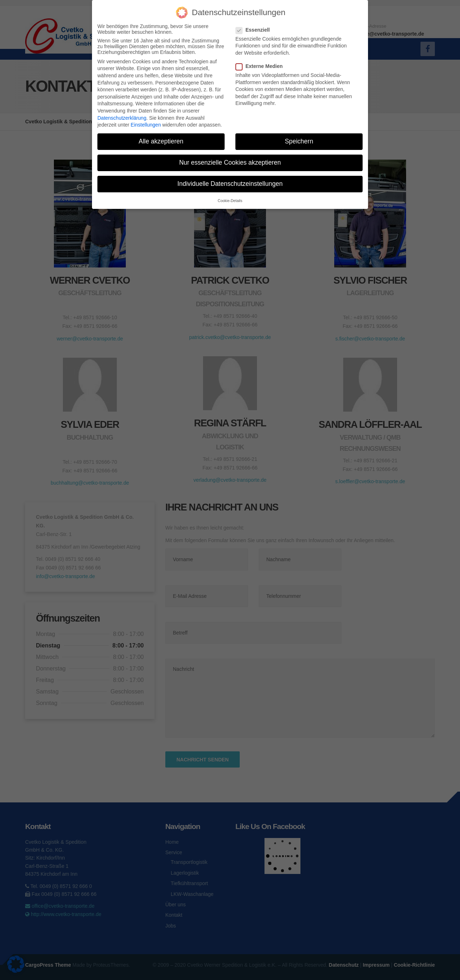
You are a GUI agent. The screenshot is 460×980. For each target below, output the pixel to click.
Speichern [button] (299, 141)
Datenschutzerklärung (122, 118)
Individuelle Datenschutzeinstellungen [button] (230, 184)
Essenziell (255, 30)
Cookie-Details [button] (230, 201)
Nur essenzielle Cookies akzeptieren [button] (230, 162)
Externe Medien (261, 66)
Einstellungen (146, 125)
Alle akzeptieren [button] (161, 141)
